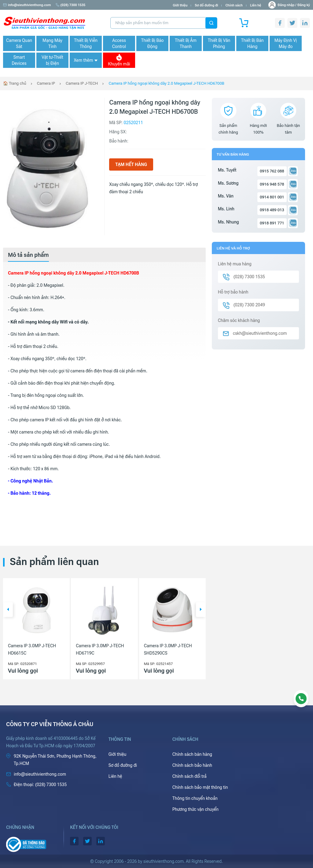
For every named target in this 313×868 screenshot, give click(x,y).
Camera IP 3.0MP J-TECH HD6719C (100, 649)
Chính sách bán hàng (192, 754)
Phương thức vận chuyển (195, 809)
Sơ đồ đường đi (206, 5)
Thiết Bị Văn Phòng (219, 43)
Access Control (119, 43)
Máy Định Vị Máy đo (286, 43)
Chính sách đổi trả (190, 776)
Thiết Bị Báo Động (152, 43)
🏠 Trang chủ (15, 83)
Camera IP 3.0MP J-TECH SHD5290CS (168, 649)
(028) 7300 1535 (71, 5)
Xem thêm (86, 60)
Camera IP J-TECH (82, 83)
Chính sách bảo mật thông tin (200, 787)
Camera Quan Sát (19, 43)
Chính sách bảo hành (192, 765)
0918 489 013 (272, 210)
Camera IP (46, 83)
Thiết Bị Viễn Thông (86, 43)
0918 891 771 (272, 223)
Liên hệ (256, 5)
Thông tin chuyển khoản (195, 798)
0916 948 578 (272, 184)
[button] (8, 610)
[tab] (28, 255)
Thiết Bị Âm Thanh (186, 43)
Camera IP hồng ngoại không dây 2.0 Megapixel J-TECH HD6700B (166, 83)
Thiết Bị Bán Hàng (252, 43)
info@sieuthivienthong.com (27, 5)
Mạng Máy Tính (52, 43)
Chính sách (234, 5)
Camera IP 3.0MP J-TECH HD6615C (32, 649)
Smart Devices (19, 60)
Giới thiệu (180, 5)
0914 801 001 (272, 197)
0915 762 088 (272, 171)
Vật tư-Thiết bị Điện (52, 60)
